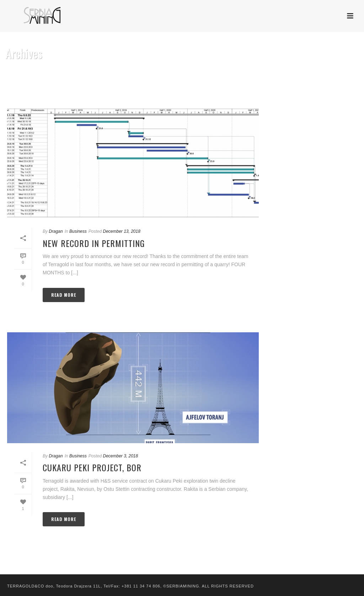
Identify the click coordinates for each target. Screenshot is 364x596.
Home (344, 83)
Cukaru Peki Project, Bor (92, 467)
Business (78, 231)
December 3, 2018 (120, 456)
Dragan (56, 231)
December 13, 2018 (121, 231)
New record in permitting (94, 243)
